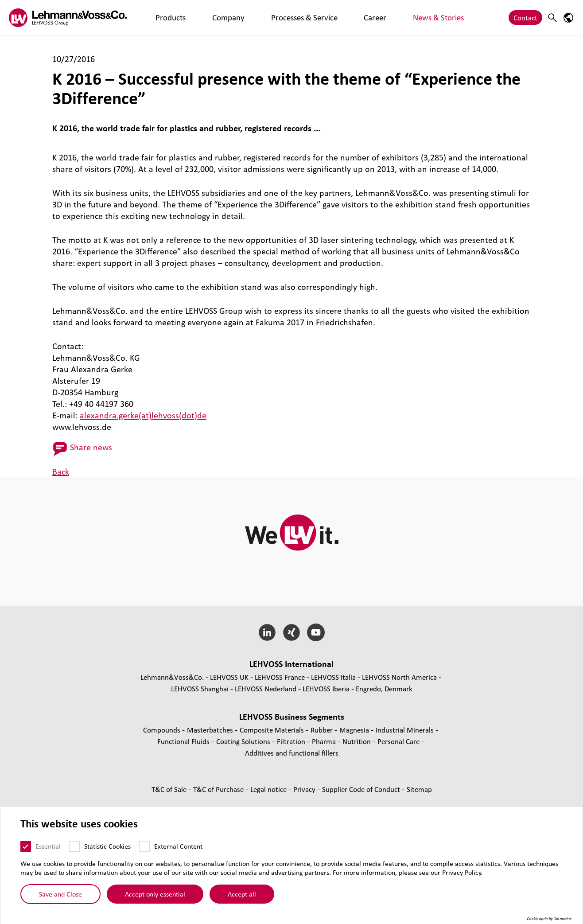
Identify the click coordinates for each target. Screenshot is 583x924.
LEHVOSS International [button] (291, 664)
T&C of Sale (170, 789)
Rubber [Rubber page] (323, 730)
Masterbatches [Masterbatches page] (211, 730)
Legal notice (269, 789)
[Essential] (26, 847)
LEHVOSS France (280, 677)
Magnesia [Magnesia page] (355, 730)
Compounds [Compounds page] (163, 730)
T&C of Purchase (219, 789)
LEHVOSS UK (229, 677)
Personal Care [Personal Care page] (399, 741)
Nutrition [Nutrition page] (358, 741)
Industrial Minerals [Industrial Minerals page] (406, 730)
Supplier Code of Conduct (362, 789)
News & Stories (347, 18)
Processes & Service (254, 18)
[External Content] (144, 847)
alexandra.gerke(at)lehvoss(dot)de (143, 415)
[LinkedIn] (267, 632)
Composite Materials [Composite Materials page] (273, 730)
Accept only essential (155, 894)
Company (199, 18)
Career (304, 18)
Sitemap (419, 789)
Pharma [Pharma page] (325, 741)
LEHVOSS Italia (333, 677)
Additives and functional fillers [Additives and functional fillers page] (292, 753)
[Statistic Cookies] (74, 847)
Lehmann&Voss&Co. (172, 677)
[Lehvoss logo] (68, 18)
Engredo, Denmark (384, 688)
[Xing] (292, 632)
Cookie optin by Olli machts (549, 919)
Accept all (242, 894)
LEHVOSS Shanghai (200, 688)
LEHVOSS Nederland (266, 688)
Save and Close (60, 894)
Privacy (305, 789)
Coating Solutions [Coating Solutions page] (244, 741)
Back (61, 472)
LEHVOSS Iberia (326, 688)
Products (161, 18)
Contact (525, 18)
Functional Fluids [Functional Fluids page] (184, 741)
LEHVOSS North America (399, 677)
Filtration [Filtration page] (292, 741)
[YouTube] (316, 632)
